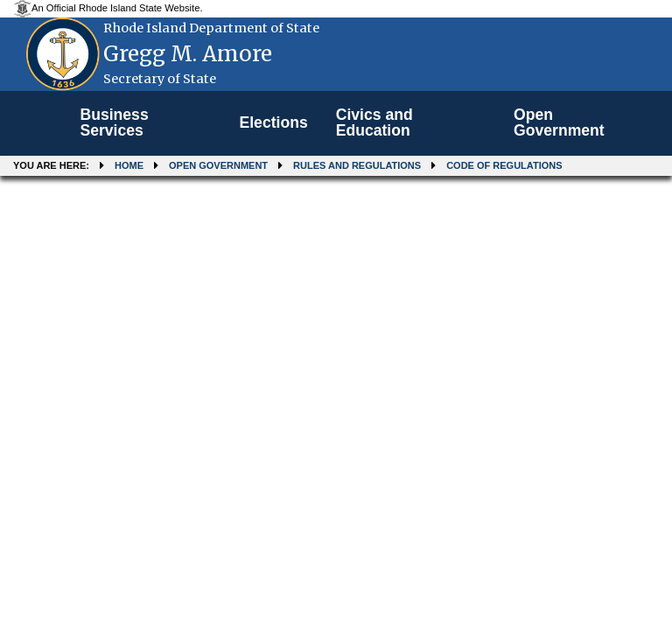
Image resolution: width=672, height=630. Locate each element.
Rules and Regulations (357, 165)
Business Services (114, 122)
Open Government (559, 122)
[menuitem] (145, 123)
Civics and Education (374, 122)
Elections (273, 122)
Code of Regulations (504, 165)
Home (129, 165)
